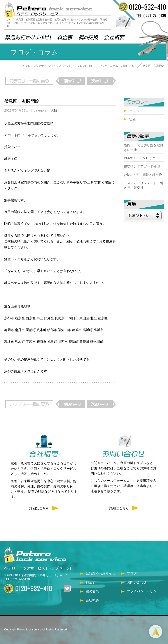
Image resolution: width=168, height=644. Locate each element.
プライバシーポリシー (143, 591)
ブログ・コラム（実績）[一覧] (117, 66)
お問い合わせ (137, 582)
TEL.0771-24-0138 (17, 579)
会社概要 (92, 600)
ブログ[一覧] (85, 66)
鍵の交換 (92, 591)
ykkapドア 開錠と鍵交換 (143, 175)
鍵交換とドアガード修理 (142, 166)
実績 (54, 110)
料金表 (91, 582)
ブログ (132, 573)
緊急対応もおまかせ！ (102, 573)
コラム (134, 111)
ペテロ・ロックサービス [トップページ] (46, 66)
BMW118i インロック (140, 158)
